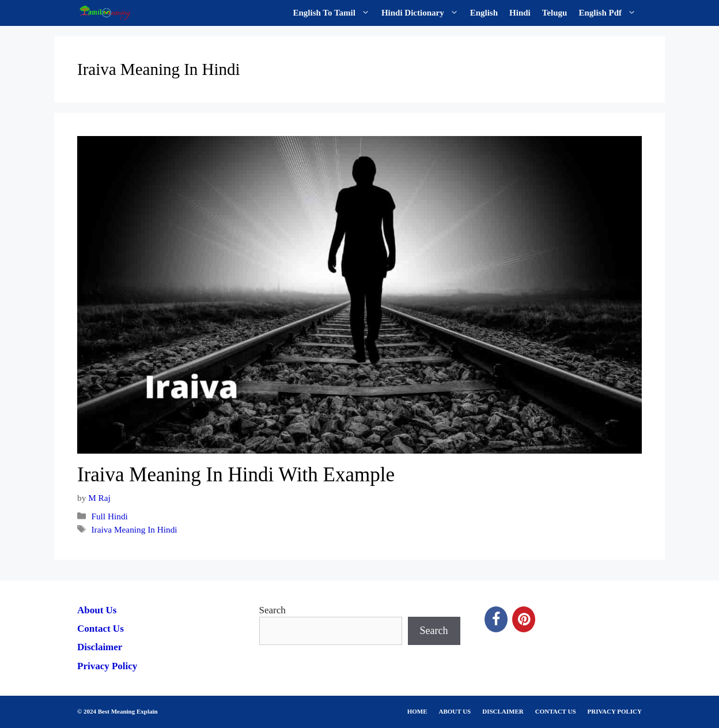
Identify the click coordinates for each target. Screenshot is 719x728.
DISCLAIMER (503, 711)
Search (273, 610)
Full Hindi (109, 516)
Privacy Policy (107, 666)
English (484, 13)
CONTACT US (556, 711)
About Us (97, 610)
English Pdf (610, 13)
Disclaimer (100, 647)
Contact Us (101, 629)
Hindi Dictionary (423, 13)
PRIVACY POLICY (615, 711)
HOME (417, 711)
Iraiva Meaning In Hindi (134, 529)
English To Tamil (334, 13)
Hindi (520, 13)
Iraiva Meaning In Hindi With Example (236, 475)
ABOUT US (455, 711)
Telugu (555, 13)
